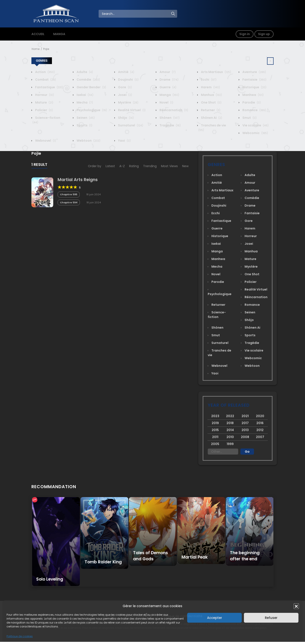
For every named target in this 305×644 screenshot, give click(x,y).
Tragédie (170, 125)
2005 (215, 444)
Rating (134, 166)
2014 (230, 430)
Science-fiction (217, 315)
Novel (166, 102)
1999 (230, 444)
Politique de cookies (20, 636)
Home (36, 49)
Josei (125, 95)
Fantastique (49, 87)
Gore (125, 87)
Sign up (264, 34)
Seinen (85, 118)
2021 (245, 416)
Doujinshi (128, 80)
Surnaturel (130, 125)
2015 (215, 430)
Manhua (211, 95)
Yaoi (124, 141)
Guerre (168, 87)
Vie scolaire (255, 125)
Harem (210, 87)
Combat (45, 80)
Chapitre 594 (69, 202)
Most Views (169, 166)
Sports (84, 125)
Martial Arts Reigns (78, 180)
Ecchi (208, 80)
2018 (230, 423)
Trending (150, 166)
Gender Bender (91, 87)
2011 (215, 437)
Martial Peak (195, 557)
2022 (230, 416)
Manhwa (253, 95)
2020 (260, 416)
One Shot (211, 102)
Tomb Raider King (103, 562)
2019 (215, 423)
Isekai (85, 95)
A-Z (122, 166)
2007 (260, 437)
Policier (44, 110)
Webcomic (255, 133)
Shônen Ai (211, 118)
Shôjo (126, 118)
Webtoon (88, 141)
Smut (249, 118)
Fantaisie (254, 80)
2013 (245, 430)
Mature (44, 102)
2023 (215, 416)
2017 (245, 423)
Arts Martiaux (216, 72)
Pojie (46, 49)
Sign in (245, 34)
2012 (260, 430)
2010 (230, 437)
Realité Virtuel (131, 110)
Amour (167, 72)
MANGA (59, 34)
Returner (210, 110)
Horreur (44, 95)
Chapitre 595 (69, 194)
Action (45, 72)
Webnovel (45, 141)
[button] (296, 606)
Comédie (88, 80)
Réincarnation (173, 110)
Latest (110, 166)
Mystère (128, 102)
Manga (169, 95)
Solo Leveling (50, 579)
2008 (245, 437)
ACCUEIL (38, 34)
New (185, 166)
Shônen (169, 118)
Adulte (84, 72)
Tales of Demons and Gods (151, 556)
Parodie (251, 102)
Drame (169, 80)
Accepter (215, 618)
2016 (260, 423)
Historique (254, 87)
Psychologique (91, 110)
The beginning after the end (245, 556)
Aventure (254, 72)
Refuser (271, 618)
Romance (254, 110)
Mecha (84, 102)
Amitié (126, 72)
